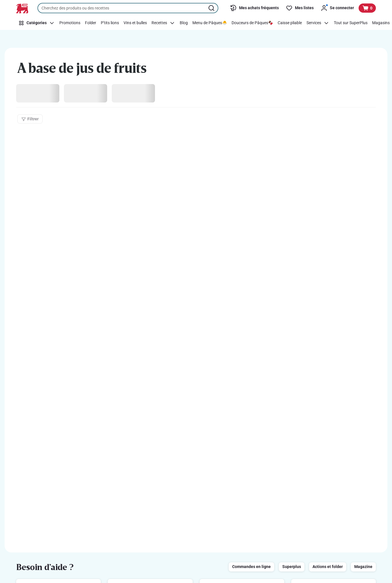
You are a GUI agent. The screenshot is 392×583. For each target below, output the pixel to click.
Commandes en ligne (251, 567)
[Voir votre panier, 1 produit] (367, 8)
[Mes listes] (300, 8)
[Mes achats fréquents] (254, 8)
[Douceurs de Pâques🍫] (252, 23)
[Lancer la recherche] (212, 8)
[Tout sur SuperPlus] (351, 23)
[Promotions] (70, 23)
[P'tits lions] (110, 23)
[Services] (318, 23)
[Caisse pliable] (290, 23)
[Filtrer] (30, 119)
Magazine (363, 567)
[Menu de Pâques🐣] (210, 23)
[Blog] (184, 23)
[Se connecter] (337, 8)
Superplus (292, 567)
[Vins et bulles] (135, 23)
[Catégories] (37, 23)
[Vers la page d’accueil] (22, 8)
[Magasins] (381, 23)
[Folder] (91, 23)
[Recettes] (163, 23)
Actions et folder (328, 567)
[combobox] (128, 8)
